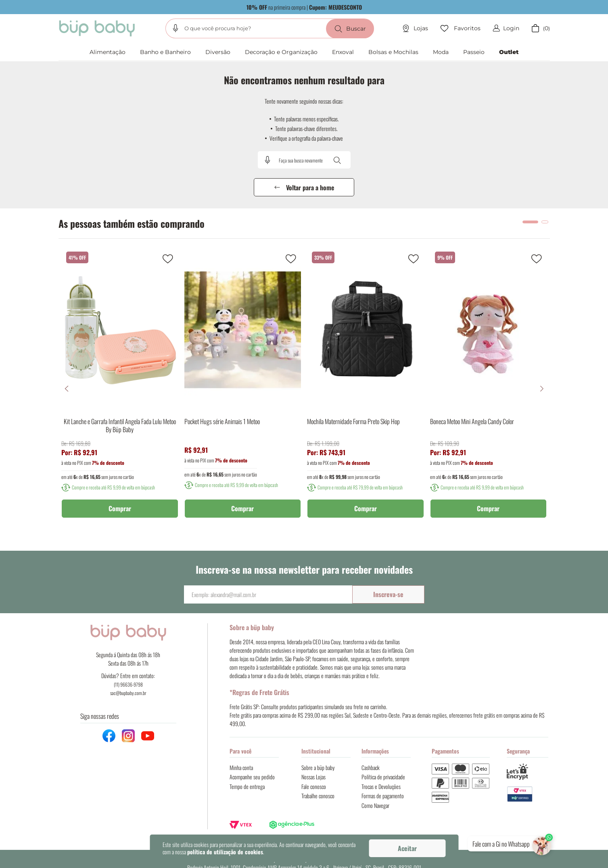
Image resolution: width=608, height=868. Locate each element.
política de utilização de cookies (225, 852)
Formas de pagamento (383, 796)
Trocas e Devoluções (381, 786)
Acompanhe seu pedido (252, 777)
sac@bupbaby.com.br (128, 693)
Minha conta (241, 767)
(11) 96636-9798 (128, 684)
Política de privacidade (383, 777)
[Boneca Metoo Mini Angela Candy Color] (489, 389)
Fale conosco (314, 786)
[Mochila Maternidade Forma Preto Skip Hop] (366, 389)
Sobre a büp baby (318, 767)
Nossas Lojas (313, 777)
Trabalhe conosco (318, 796)
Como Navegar (375, 805)
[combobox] (270, 28)
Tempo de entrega (247, 786)
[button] (176, 28)
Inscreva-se (388, 594)
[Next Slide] (542, 389)
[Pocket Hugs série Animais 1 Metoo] (243, 389)
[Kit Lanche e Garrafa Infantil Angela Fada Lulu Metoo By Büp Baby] (120, 389)
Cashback (371, 767)
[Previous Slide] (67, 389)
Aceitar (407, 848)
